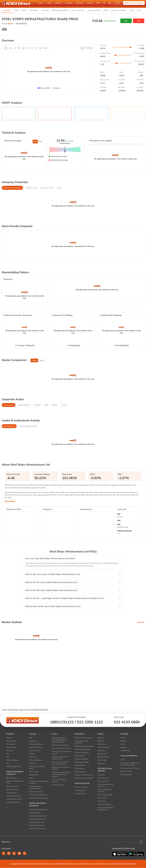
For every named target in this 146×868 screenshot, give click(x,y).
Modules (123, 747)
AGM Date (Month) (124, 531)
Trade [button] (49, 3)
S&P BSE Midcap (103, 757)
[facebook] (4, 853)
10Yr (41, 48)
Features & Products (36, 792)
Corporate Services (36, 760)
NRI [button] (98, 3)
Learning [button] (69, 3)
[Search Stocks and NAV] (104, 3)
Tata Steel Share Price (14, 799)
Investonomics (125, 750)
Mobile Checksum (126, 771)
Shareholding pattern (60, 10)
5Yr (36, 48)
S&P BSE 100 (102, 754)
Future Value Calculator (83, 749)
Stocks (9, 738)
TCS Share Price (35, 813)
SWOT (24, 10)
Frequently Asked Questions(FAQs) (35, 787)
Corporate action (94, 10)
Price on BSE (45, 88)
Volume (57, 88)
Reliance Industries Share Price (15, 782)
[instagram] (9, 853)
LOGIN (117, 3)
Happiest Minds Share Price (39, 810)
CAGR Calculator (81, 772)
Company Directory (13, 802)
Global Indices (102, 760)
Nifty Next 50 (102, 744)
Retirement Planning (36, 744)
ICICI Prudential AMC (105, 795)
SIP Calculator (80, 768)
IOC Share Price (12, 793)
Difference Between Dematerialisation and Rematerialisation (60, 740)
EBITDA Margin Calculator (84, 746)
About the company (119, 10)
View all (141, 622)
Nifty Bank (101, 763)
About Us (32, 763)
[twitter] (14, 853)
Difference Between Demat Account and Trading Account (61, 774)
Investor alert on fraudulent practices (39, 782)
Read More (10, 501)
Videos (123, 744)
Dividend (37, 405)
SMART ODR (34, 775)
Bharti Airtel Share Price (37, 819)
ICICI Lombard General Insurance (106, 785)
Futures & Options (12, 760)
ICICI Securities (103, 781)
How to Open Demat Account (59, 781)
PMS (31, 738)
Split (46, 405)
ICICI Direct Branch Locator (39, 798)
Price (83, 48)
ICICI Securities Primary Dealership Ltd (106, 809)
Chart (16, 10)
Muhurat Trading (58, 785)
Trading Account (80, 793)
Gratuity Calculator (81, 759)
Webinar (123, 741)
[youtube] (25, 853)
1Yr (27, 48)
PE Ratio (89, 48)
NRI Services (33, 757)
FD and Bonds (11, 747)
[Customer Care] (110, 3)
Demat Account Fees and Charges (61, 768)
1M (15, 48)
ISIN (119, 524)
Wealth (32, 754)
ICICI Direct (101, 801)
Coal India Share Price (37, 822)
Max (46, 48)
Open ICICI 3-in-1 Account (134, 3)
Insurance (10, 750)
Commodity (10, 744)
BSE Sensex (102, 750)
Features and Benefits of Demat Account (60, 758)
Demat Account (80, 790)
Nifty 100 (101, 741)
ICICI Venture (102, 798)
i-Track (123, 760)
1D (6, 48)
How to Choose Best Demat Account (62, 752)
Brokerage (33, 741)
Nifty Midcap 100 (103, 747)
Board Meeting (24, 405)
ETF (8, 754)
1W (10, 48)
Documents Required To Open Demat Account (60, 763)
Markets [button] (58, 3)
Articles (123, 738)
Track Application (126, 774)
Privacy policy (34, 772)
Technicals (34, 10)
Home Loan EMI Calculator (84, 775)
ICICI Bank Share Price (37, 825)
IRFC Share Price (12, 790)
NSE (119, 520)
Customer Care (34, 750)
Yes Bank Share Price (14, 796)
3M (19, 48)
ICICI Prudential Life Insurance (104, 791)
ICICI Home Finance (104, 804)
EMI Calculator (80, 756)
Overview (7, 10)
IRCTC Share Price (13, 786)
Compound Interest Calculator (81, 742)
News (139, 10)
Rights (55, 405)
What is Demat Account (60, 745)
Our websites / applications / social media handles (130, 764)
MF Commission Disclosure (38, 795)
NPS (8, 757)
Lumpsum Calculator (82, 753)
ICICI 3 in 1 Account (82, 787)
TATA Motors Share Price (38, 829)
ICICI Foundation (103, 778)
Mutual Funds (11, 741)
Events (64, 405)
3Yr (32, 48)
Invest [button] (40, 3)
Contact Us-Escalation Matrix (37, 767)
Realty (10, 24)
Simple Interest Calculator (84, 738)
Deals (106, 10)
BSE (119, 514)
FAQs (132, 10)
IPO (8, 763)
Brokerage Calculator (82, 762)
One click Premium (35, 747)
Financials (45, 10)
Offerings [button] (80, 3)
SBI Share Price (12, 778)
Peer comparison (78, 10)
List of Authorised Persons (129, 768)
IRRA (31, 778)
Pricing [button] (90, 3)
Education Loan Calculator (84, 778)
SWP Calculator (80, 765)
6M (23, 48)
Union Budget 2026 (13, 766)
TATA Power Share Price (38, 816)
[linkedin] (19, 853)
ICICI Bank (101, 775)
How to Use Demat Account (62, 748)
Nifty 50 (100, 738)
